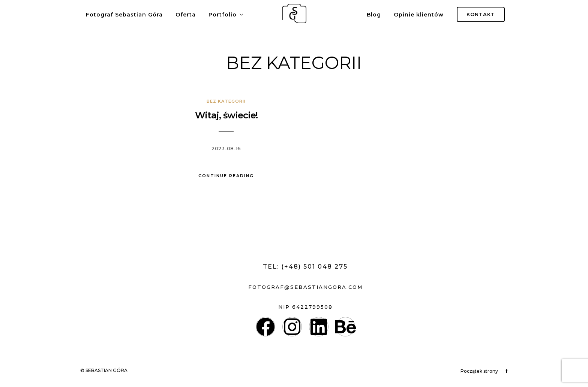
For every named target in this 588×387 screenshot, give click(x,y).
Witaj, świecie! (226, 115)
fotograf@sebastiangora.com (305, 287)
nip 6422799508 (305, 307)
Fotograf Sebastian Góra (124, 15)
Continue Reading (226, 176)
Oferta (186, 15)
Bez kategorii (226, 101)
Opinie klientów (419, 15)
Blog (374, 15)
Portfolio (223, 15)
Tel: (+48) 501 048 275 (305, 267)
